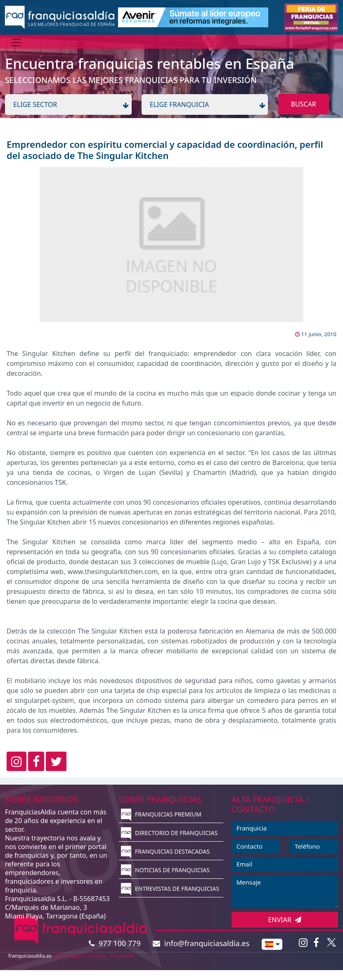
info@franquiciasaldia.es (201, 943)
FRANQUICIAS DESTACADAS (165, 851)
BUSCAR (304, 104)
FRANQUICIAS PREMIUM (161, 814)
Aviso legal (69, 956)
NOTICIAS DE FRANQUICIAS (165, 870)
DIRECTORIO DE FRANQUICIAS (169, 833)
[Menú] (16, 43)
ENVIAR (285, 920)
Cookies (96, 956)
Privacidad (123, 956)
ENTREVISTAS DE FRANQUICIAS (170, 889)
